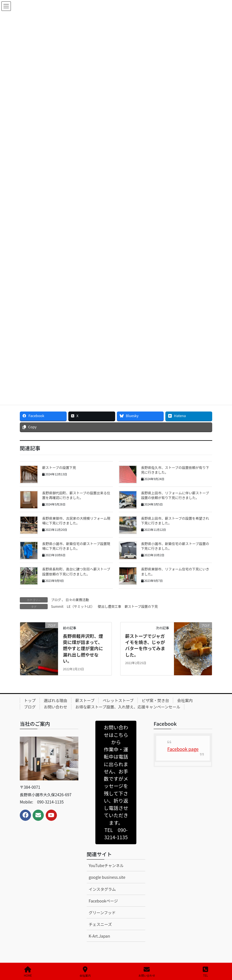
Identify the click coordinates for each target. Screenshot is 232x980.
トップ (30, 700)
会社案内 (185, 700)
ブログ (56, 600)
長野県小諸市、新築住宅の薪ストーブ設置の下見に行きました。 (175, 546)
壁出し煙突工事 (110, 606)
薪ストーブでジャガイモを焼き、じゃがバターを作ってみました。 (145, 645)
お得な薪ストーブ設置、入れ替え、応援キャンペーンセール (128, 707)
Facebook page (183, 749)
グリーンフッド (102, 913)
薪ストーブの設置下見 (59, 468)
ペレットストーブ (118, 700)
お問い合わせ (55, 707)
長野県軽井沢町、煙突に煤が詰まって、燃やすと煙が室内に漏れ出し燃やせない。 (83, 649)
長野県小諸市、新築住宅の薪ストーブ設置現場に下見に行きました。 (76, 546)
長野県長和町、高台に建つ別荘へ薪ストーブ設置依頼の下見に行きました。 (76, 571)
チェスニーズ (100, 924)
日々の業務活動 (77, 600)
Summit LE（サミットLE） (73, 606)
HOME (28, 972)
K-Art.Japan (99, 936)
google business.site (107, 877)
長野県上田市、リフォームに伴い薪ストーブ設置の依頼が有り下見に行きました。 (175, 495)
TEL (205, 972)
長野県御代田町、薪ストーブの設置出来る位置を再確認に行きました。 (76, 495)
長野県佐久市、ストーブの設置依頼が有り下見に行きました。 (175, 470)
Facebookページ (103, 901)
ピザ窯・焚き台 (155, 700)
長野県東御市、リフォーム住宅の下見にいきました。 (175, 571)
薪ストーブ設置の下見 (141, 606)
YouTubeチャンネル (106, 865)
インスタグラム (102, 889)
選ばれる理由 (55, 700)
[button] (116, 782)
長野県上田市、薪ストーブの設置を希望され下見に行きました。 (175, 521)
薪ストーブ (85, 700)
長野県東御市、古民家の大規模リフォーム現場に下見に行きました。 (76, 521)
